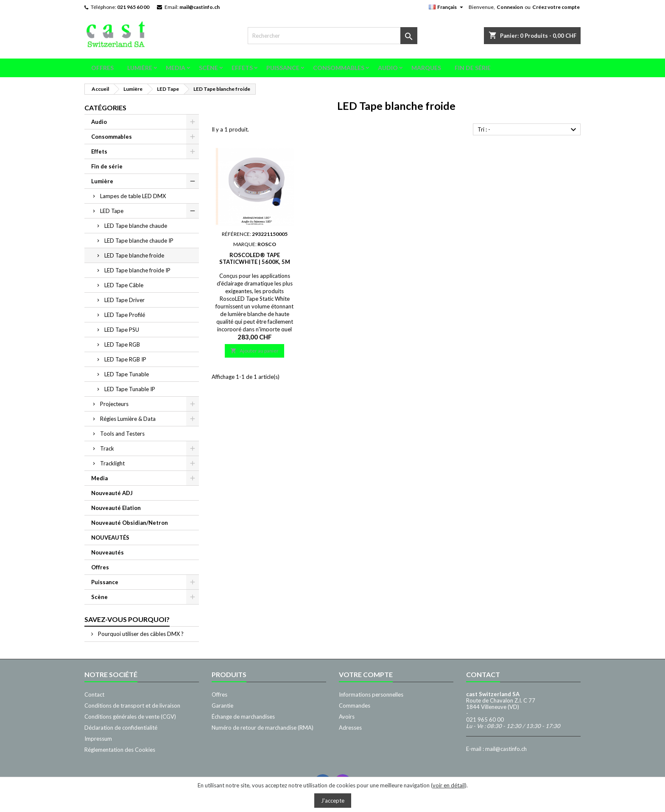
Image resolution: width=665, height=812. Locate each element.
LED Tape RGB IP (125, 359)
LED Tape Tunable (127, 374)
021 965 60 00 (133, 7)
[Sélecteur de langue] (447, 7)
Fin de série (473, 68)
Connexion (510, 7)
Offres (102, 68)
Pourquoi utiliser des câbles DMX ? (140, 634)
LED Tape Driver (124, 300)
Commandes (355, 706)
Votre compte (366, 674)
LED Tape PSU (122, 330)
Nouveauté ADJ (112, 493)
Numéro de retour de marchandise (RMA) (263, 728)
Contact (94, 694)
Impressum (98, 739)
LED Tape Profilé (125, 315)
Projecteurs (114, 404)
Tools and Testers (122, 434)
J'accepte (333, 801)
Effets (242, 68)
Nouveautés (108, 552)
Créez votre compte (556, 7)
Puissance (283, 68)
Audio (388, 68)
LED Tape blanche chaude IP (139, 241)
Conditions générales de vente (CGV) (130, 717)
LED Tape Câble (124, 285)
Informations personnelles (371, 694)
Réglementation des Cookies (120, 750)
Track (107, 448)
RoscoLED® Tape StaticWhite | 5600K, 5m (255, 258)
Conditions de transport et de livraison (132, 706)
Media (176, 68)
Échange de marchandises (243, 717)
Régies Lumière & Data (128, 419)
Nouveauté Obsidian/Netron (130, 523)
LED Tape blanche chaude (136, 226)
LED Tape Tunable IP (130, 389)
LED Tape (112, 211)
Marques (426, 68)
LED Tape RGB (122, 344)
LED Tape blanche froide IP (137, 270)
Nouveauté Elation (116, 508)
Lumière (140, 68)
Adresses (350, 728)
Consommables (339, 68)
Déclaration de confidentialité (121, 728)
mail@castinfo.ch (200, 7)
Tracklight (112, 463)
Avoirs (347, 717)
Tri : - (528, 130)
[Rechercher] (332, 36)
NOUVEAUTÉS (110, 538)
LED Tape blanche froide (134, 255)
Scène (208, 68)
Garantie (222, 706)
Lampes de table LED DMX (133, 196)
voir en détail (449, 785)
